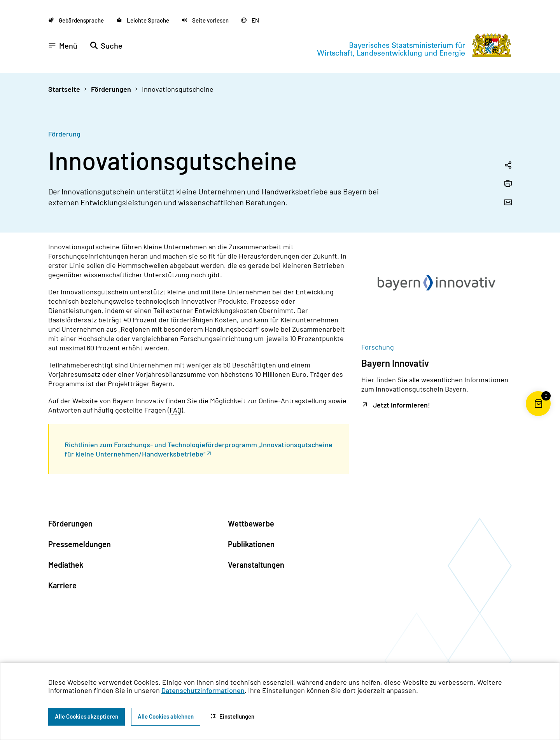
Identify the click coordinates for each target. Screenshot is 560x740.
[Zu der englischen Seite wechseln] (250, 20)
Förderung (64, 134)
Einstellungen (232, 716)
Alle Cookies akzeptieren (87, 716)
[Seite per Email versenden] (508, 203)
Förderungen (111, 89)
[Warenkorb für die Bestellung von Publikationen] (538, 416)
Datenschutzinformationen (203, 690)
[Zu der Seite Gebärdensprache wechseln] (76, 20)
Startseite (64, 89)
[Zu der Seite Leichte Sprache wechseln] (143, 20)
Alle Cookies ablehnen (166, 716)
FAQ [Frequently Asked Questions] (175, 410)
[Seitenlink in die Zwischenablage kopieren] (508, 166)
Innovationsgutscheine (178, 89)
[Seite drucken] (508, 184)
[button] (205, 20)
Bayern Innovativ (395, 363)
